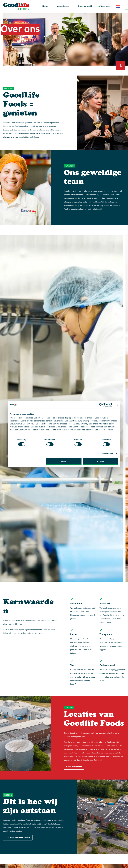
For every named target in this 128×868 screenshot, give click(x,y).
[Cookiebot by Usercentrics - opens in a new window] (101, 405)
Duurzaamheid (85, 6)
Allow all (100, 461)
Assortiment (63, 6)
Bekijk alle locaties (74, 767)
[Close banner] (117, 405)
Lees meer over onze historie (18, 838)
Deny (64, 461)
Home (45, 6)
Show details (108, 454)
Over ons (105, 6)
